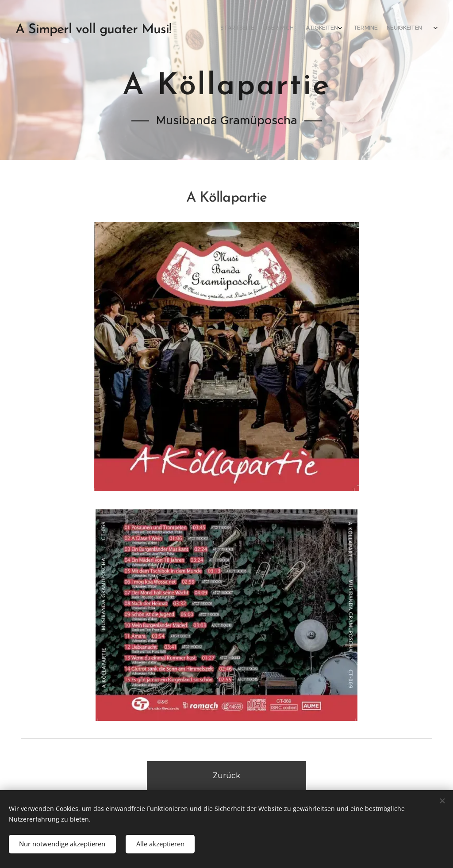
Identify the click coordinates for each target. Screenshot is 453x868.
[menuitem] (326, 29)
